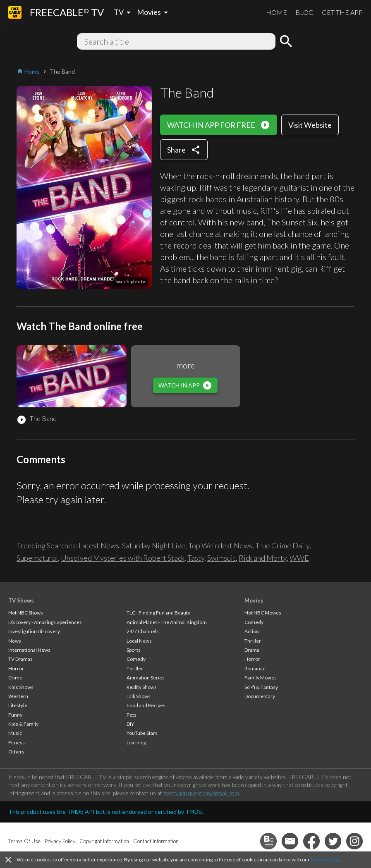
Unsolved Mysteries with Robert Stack (123, 558)
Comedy (136, 659)
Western (18, 696)
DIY (130, 724)
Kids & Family (23, 724)
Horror (16, 668)
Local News (139, 641)
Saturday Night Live (154, 545)
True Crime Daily (282, 545)
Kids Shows (21, 687)
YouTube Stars (142, 733)
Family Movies (261, 678)
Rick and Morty (263, 558)
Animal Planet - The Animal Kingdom (167, 622)
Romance (255, 668)
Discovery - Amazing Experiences (45, 622)
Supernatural (37, 558)
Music (15, 733)
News (15, 641)
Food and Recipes (146, 705)
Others (16, 752)
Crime (15, 678)
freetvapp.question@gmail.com (201, 793)
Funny (15, 715)
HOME (276, 12)
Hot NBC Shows (26, 613)
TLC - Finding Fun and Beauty (158, 613)
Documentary (260, 696)
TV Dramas (20, 659)
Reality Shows (142, 687)
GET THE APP (342, 12)
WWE (299, 558)
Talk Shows (139, 696)
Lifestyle (18, 705)
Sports (134, 650)
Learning (136, 742)
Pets (132, 715)
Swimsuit (221, 558)
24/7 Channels (143, 631)
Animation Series (146, 678)
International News (29, 650)
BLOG (304, 12)
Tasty (196, 558)
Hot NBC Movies (263, 613)
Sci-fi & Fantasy (261, 687)
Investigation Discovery (34, 631)
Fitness (17, 742)
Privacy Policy (326, 860)
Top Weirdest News (220, 545)
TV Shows (21, 600)
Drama (252, 650)
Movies (254, 600)
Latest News (99, 545)
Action (252, 631)
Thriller (135, 668)
